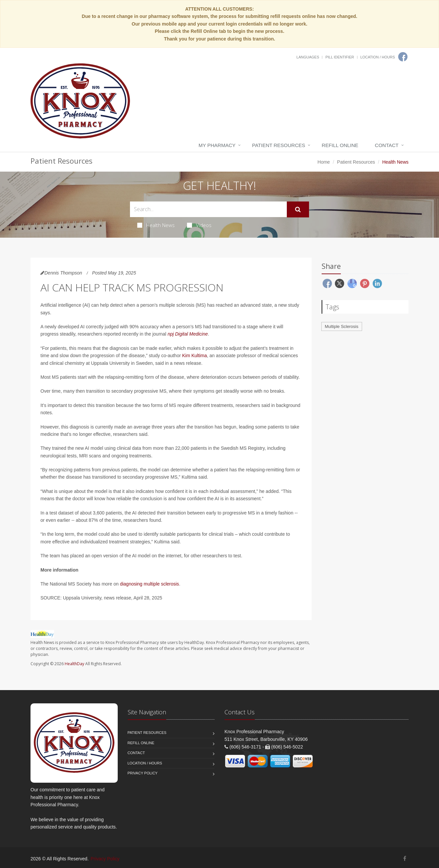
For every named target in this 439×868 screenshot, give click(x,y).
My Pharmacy (217, 145)
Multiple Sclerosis (342, 326)
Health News (156, 225)
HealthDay (74, 664)
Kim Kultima (194, 355)
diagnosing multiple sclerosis (150, 584)
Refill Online (340, 145)
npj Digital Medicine (188, 334)
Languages (308, 57)
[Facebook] (403, 57)
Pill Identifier (340, 57)
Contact (387, 145)
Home (324, 162)
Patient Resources (279, 145)
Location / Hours (378, 57)
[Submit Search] (298, 209)
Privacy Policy (143, 773)
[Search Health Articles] (208, 209)
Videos (199, 225)
